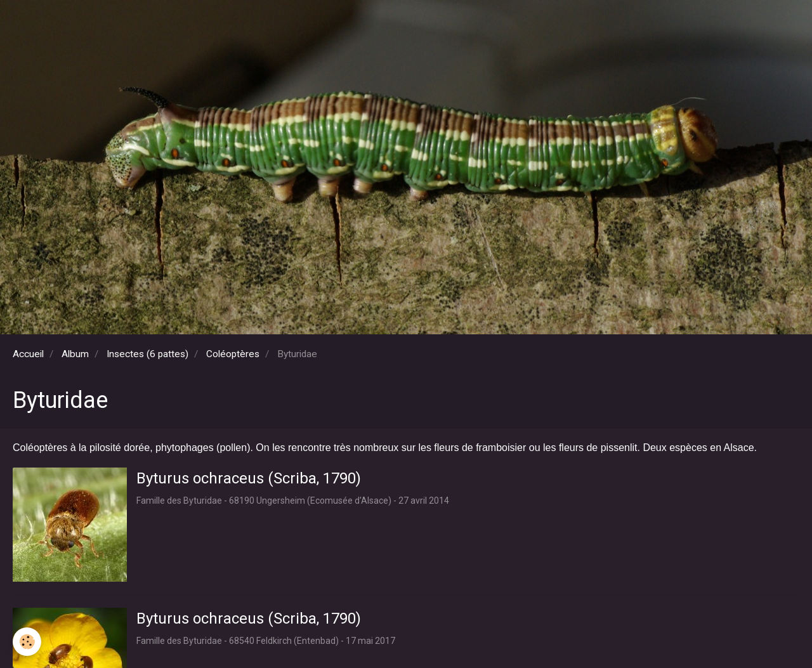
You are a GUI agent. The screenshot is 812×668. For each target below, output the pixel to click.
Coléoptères (233, 354)
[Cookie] (27, 642)
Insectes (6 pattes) (147, 354)
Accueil (28, 354)
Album (75, 354)
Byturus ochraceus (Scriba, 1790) (249, 478)
